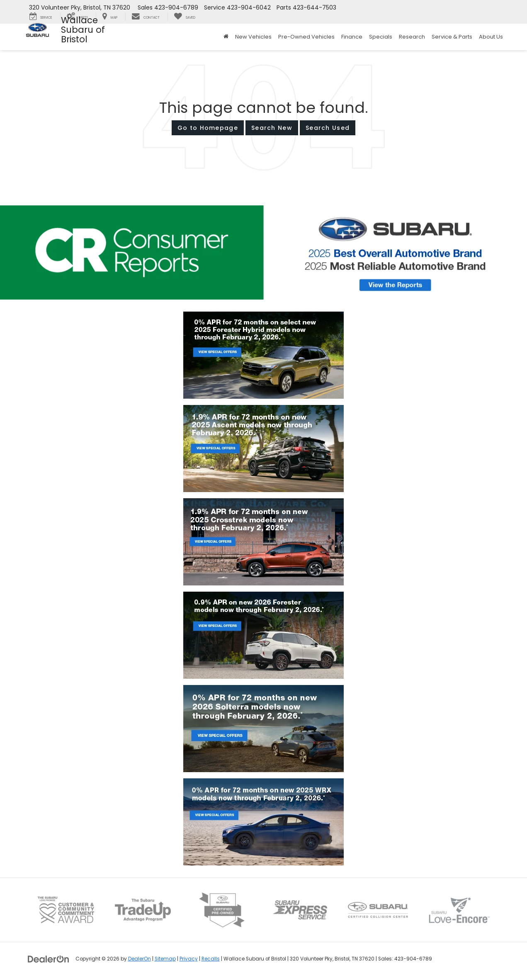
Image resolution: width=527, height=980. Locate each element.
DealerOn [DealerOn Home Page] (140, 959)
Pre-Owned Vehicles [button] (306, 37)
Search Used (328, 128)
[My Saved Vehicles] (185, 17)
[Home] (226, 37)
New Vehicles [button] (253, 37)
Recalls (211, 959)
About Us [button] (491, 37)
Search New (272, 128)
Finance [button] (352, 37)
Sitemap (165, 959)
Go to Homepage (208, 128)
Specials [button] (381, 37)
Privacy (189, 959)
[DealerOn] (49, 958)
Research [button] (412, 37)
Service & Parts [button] (452, 37)
